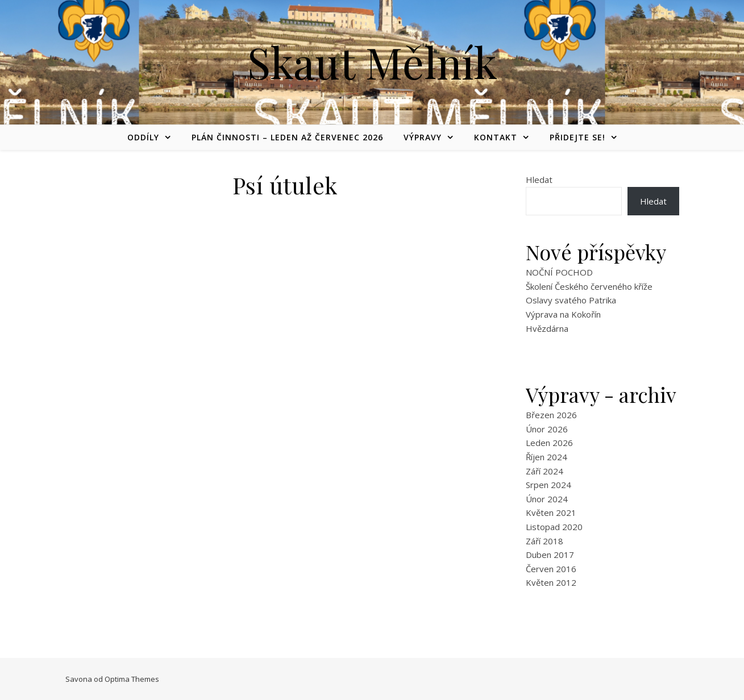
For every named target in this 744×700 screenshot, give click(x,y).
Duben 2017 (550, 555)
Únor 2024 (547, 499)
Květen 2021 (551, 512)
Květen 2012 (551, 582)
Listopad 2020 (554, 527)
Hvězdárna (547, 328)
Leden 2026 (549, 443)
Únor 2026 (547, 429)
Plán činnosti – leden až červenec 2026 (287, 137)
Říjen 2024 (546, 457)
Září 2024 (545, 471)
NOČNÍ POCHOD (559, 272)
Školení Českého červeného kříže (589, 286)
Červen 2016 (551, 569)
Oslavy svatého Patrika (571, 300)
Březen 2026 (551, 415)
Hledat (539, 180)
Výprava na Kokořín (563, 314)
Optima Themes (132, 679)
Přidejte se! (577, 137)
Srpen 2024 (548, 485)
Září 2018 (545, 541)
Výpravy (423, 137)
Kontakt (496, 137)
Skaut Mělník (372, 62)
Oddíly (143, 137)
